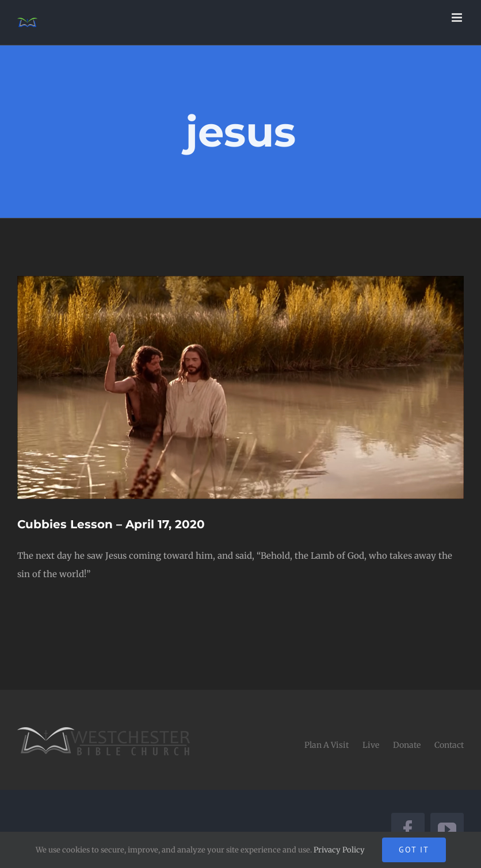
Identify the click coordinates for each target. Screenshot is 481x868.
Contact (449, 745)
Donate (407, 745)
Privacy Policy (339, 850)
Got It (414, 850)
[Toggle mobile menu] (458, 18)
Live (371, 745)
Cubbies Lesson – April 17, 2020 (111, 524)
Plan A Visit (327, 745)
